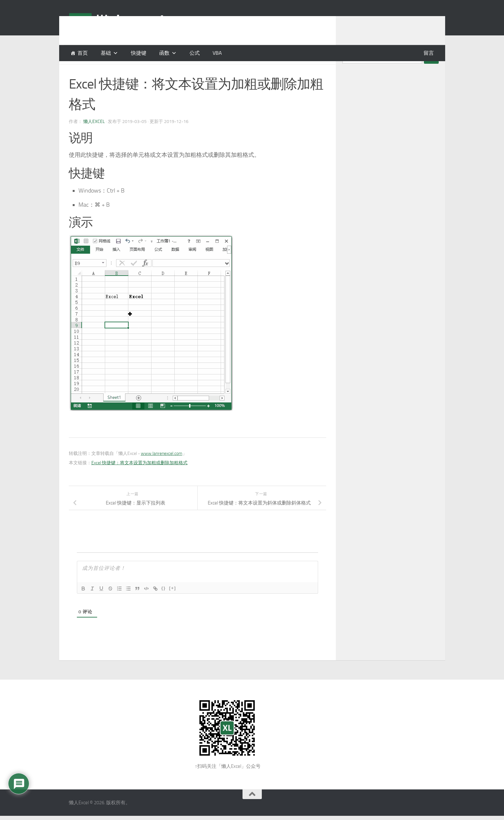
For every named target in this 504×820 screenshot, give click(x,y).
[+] (173, 604)
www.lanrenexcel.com (162, 470)
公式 (195, 53)
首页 (83, 53)
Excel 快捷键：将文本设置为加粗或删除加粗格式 (139, 479)
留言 (429, 53)
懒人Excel (94, 138)
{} (164, 604)
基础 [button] (106, 53)
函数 (164, 53)
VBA (217, 53)
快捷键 (139, 53)
